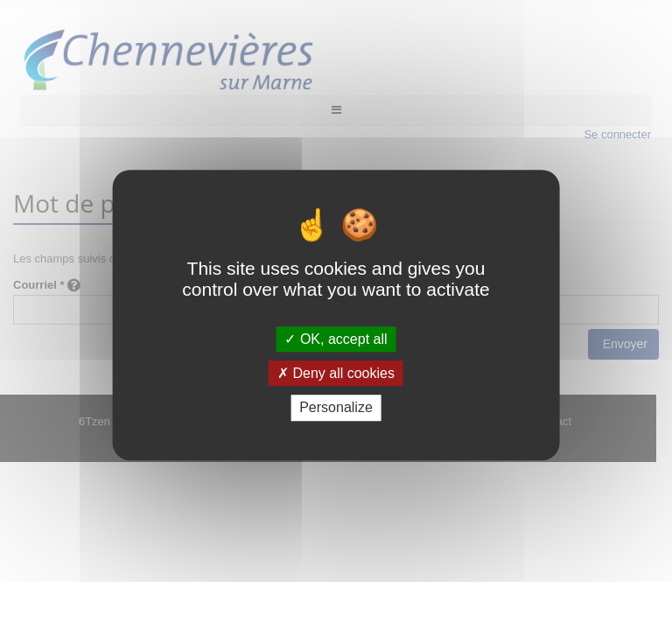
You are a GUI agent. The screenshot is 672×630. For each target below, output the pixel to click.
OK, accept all (336, 339)
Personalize (336, 408)
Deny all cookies (336, 373)
